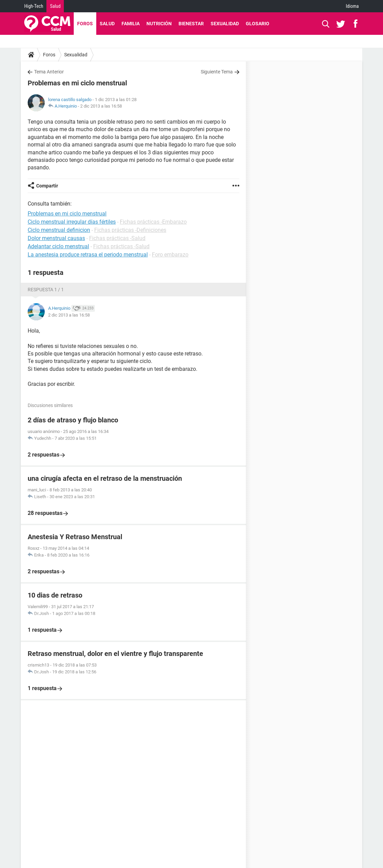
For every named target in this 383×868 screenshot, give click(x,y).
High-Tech (34, 6)
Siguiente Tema (217, 72)
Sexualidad (225, 24)
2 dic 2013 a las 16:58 (101, 106)
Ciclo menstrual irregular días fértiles (72, 222)
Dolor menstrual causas (56, 238)
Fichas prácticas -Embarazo (153, 222)
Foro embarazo (170, 255)
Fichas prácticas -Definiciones (130, 230)
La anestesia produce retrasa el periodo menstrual (88, 255)
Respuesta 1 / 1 (46, 290)
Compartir (47, 186)
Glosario (258, 24)
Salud (55, 6)
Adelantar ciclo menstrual (58, 246)
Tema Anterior (49, 72)
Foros (85, 24)
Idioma (352, 6)
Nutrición (159, 24)
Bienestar (191, 24)
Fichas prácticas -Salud (117, 238)
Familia (131, 24)
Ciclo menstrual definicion (59, 230)
